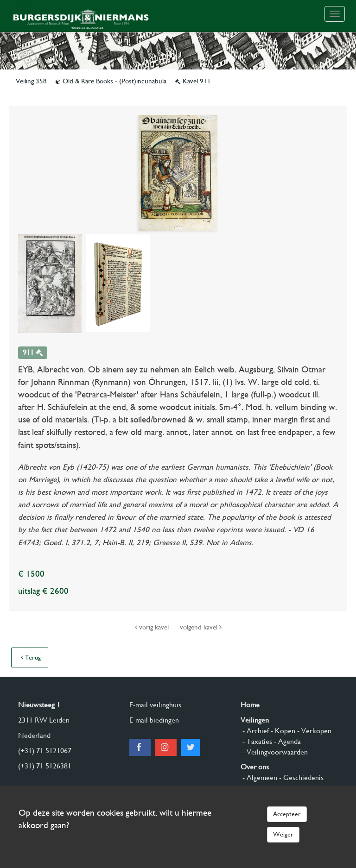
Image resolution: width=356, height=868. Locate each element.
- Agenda (286, 741)
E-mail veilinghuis (155, 705)
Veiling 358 (32, 81)
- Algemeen (259, 777)
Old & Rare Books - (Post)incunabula (112, 81)
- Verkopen (313, 731)
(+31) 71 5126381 (45, 766)
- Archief (255, 731)
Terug (31, 657)
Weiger (283, 834)
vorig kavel (153, 627)
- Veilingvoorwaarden (274, 752)
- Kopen (282, 731)
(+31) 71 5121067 (45, 751)
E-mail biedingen (154, 720)
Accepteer (287, 814)
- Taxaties (256, 741)
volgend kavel (201, 627)
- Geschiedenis (300, 777)
